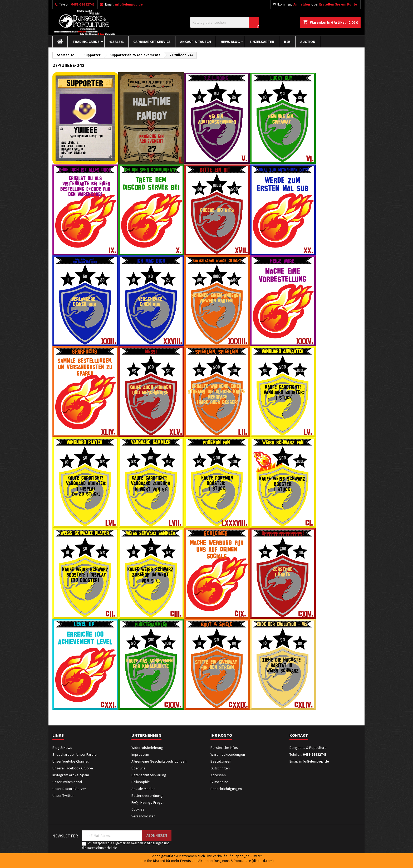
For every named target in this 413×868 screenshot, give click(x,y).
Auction (308, 42)
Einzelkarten (262, 42)
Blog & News (62, 748)
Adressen (218, 775)
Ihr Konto (221, 735)
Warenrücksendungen (228, 754)
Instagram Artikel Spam (71, 775)
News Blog (230, 42)
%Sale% (116, 42)
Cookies (138, 809)
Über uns (138, 768)
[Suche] (224, 22)
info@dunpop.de (129, 4)
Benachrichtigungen (226, 789)
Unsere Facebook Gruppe (73, 768)
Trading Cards (86, 42)
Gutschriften (220, 768)
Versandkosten (143, 816)
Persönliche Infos (224, 748)
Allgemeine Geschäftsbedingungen (159, 761)
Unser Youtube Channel (70, 761)
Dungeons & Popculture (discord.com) (244, 861)
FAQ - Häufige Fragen (148, 802)
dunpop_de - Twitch (247, 856)
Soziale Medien (143, 789)
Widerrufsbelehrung (147, 748)
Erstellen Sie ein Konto (338, 4)
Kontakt (299, 735)
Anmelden (302, 4)
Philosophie (141, 782)
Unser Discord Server (69, 789)
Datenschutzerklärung (149, 775)
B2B (287, 42)
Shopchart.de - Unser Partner (75, 754)
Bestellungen (221, 761)
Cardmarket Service (152, 42)
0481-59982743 (83, 4)
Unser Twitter (63, 796)
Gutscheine (219, 782)
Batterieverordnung (147, 796)
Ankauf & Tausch (196, 42)
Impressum (140, 754)
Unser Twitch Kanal (67, 782)
